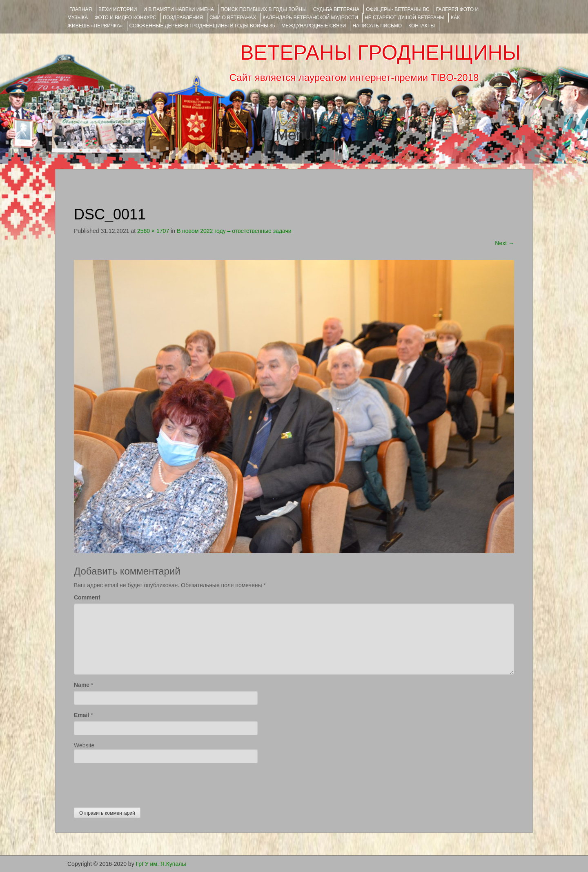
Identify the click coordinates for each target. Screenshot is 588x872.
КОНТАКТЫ (422, 26)
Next (504, 243)
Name (82, 685)
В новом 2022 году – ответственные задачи (234, 231)
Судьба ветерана (336, 9)
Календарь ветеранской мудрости (310, 18)
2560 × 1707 (153, 231)
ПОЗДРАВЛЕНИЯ (183, 18)
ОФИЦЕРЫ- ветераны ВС (398, 9)
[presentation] (136, 783)
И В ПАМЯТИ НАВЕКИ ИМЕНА (179, 9)
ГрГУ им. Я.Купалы (161, 864)
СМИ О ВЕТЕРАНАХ (233, 18)
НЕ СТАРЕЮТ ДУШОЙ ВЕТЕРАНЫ (404, 18)
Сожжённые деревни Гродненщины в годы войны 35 (202, 26)
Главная (81, 9)
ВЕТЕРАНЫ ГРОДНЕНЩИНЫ (380, 53)
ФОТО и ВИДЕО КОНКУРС (125, 18)
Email (81, 715)
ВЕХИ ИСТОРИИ (118, 9)
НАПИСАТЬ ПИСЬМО (377, 26)
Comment (87, 597)
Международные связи (314, 26)
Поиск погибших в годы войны (264, 9)
